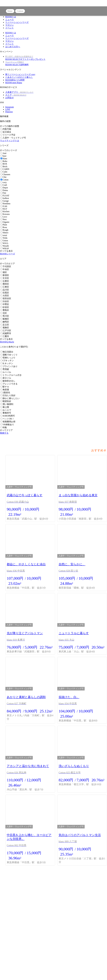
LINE (8, 109)
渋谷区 (5, 301)
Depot (4, 188)
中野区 (5, 304)
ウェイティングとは (10, 141)
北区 (4, 313)
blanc (4, 159)
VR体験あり (7, 425)
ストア (16, 95)
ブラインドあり (9, 366)
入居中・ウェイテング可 (13, 138)
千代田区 (6, 266)
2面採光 (5, 393)
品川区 (5, 290)
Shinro (4, 233)
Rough (4, 230)
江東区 (5, 287)
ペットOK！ (7, 419)
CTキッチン (7, 361)
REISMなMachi (7, 342)
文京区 (5, 278)
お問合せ (10, 98)
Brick (4, 166)
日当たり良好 (8, 395)
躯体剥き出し (8, 381)
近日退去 (6, 132)
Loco (4, 217)
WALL (5, 243)
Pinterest (9, 112)
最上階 (5, 407)
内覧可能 (6, 129)
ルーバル (6, 372)
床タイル (6, 378)
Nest (4, 219)
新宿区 (5, 275)
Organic (5, 222)
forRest (5, 198)
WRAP (5, 248)
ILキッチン (7, 363)
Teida (4, 238)
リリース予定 (8, 135)
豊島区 (5, 310)
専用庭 (5, 369)
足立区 (5, 325)
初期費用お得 (8, 422)
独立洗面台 (7, 352)
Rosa (4, 227)
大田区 (5, 296)
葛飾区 (5, 328)
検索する (4, 433)
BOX (4, 164)
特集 (4, 427)
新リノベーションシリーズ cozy (20, 74)
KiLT (4, 209)
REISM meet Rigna (14, 83)
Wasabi (5, 246)
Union (4, 241)
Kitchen (5, 211)
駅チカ (5, 387)
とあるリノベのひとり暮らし (19, 77)
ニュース (10, 20)
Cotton (5, 180)
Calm (4, 172)
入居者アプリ (19, 92)
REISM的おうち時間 (15, 80)
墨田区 (5, 284)
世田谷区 (6, 298)
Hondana (5, 203)
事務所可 (6, 413)
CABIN (5, 169)
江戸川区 (6, 330)
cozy (4, 182)
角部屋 (5, 390)
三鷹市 (5, 336)
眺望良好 (6, 401)
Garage (5, 201)
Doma (4, 190)
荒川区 (5, 316)
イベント (10, 28)
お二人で (6, 410)
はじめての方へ (13, 47)
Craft (4, 185)
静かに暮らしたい (10, 398)
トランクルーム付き (11, 375)
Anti (3, 153)
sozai (4, 235)
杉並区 (5, 307)
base (3, 156)
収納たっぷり (8, 358)
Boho (4, 161)
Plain (4, 225)
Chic (4, 177)
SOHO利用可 (8, 416)
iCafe (4, 206)
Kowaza (5, 214)
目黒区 (5, 293)
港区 (4, 272)
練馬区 (5, 322)
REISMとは (11, 17)
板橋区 (5, 319)
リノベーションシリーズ (17, 22)
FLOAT (5, 196)
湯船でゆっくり (9, 355)
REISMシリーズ (7, 254)
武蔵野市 (6, 333)
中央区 (5, 269)
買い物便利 (7, 404)
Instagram (10, 107)
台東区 (5, 281)
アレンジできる (9, 384)
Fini (3, 193)
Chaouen (5, 174)
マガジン (10, 25)
